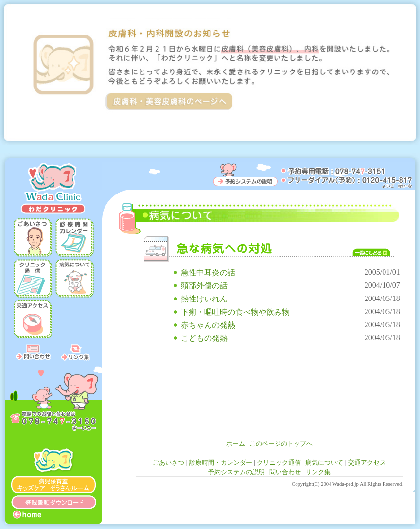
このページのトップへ (281, 444)
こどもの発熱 (204, 338)
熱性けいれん (204, 299)
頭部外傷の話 (204, 286)
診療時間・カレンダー (221, 463)
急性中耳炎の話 (208, 273)
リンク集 (318, 472)
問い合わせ (285, 472)
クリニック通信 (279, 463)
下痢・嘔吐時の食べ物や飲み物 (235, 312)
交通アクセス (367, 463)
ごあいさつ (168, 463)
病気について (324, 463)
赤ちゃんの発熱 (208, 325)
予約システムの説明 (236, 472)
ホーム (236, 444)
